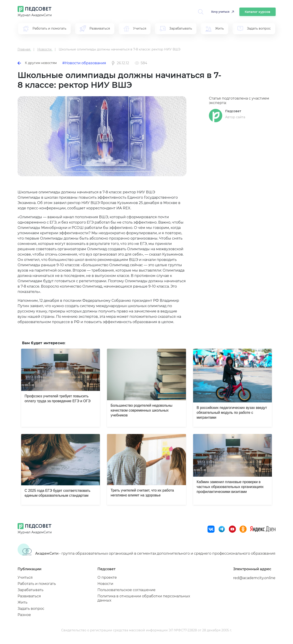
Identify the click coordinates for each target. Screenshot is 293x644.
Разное (24, 615)
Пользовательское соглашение (126, 590)
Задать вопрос (31, 609)
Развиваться (29, 596)
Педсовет (233, 111)
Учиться (25, 577)
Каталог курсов (258, 12)
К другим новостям (37, 63)
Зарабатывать (30, 590)
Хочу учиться (220, 12)
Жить (22, 602)
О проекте (107, 577)
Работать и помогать (37, 584)
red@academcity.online (254, 578)
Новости (105, 584)
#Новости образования (84, 63)
